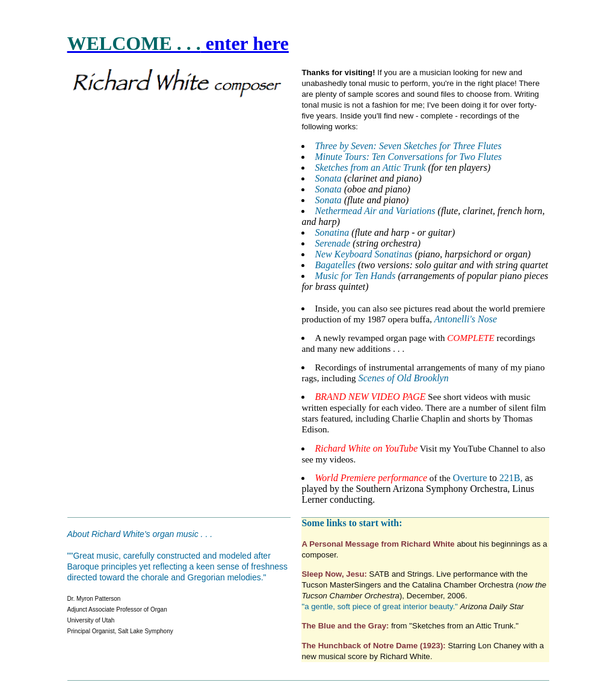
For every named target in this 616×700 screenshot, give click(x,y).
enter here (245, 43)
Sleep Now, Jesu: (334, 574)
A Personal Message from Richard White (379, 544)
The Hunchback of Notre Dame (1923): (374, 646)
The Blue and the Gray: (346, 626)
